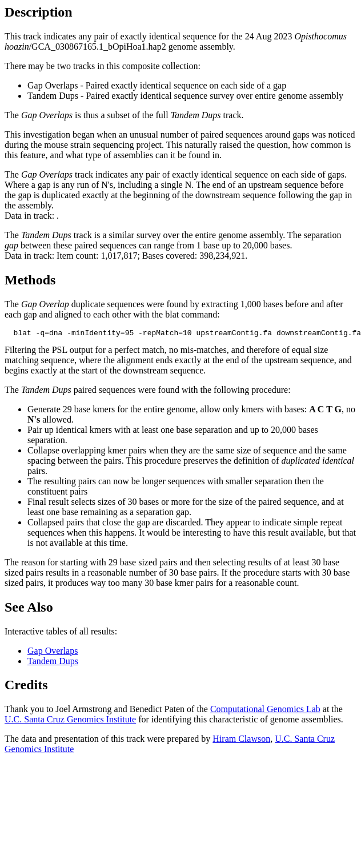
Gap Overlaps (53, 652)
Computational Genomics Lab (265, 711)
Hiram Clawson (241, 740)
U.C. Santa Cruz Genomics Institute (70, 721)
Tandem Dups (53, 663)
